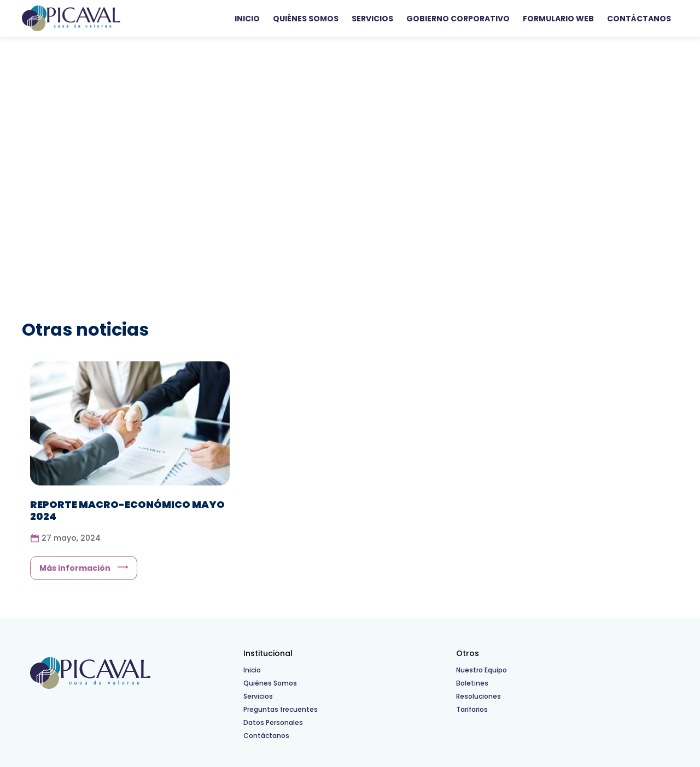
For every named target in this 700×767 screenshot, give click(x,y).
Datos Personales (273, 722)
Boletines (472, 683)
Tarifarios (472, 709)
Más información (75, 568)
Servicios (372, 19)
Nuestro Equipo (482, 670)
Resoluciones (479, 696)
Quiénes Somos (306, 19)
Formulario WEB (558, 19)
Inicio (247, 19)
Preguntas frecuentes (281, 709)
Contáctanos (639, 19)
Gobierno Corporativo (458, 19)
